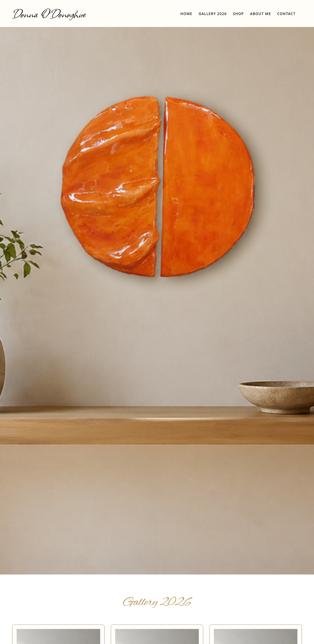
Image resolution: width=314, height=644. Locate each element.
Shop (238, 14)
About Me (261, 14)
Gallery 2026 (213, 14)
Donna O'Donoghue (49, 13)
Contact (286, 14)
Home (186, 14)
